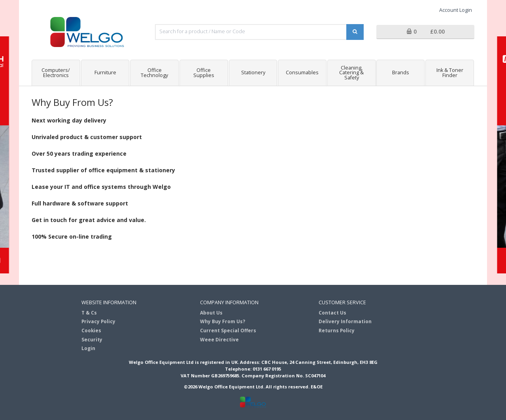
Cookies (91, 330)
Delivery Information (345, 321)
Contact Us (332, 313)
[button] (425, 32)
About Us (211, 313)
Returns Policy (337, 330)
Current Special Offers (228, 330)
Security (92, 339)
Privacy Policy (98, 321)
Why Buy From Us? (223, 321)
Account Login (456, 10)
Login (88, 348)
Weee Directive (219, 339)
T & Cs (89, 313)
